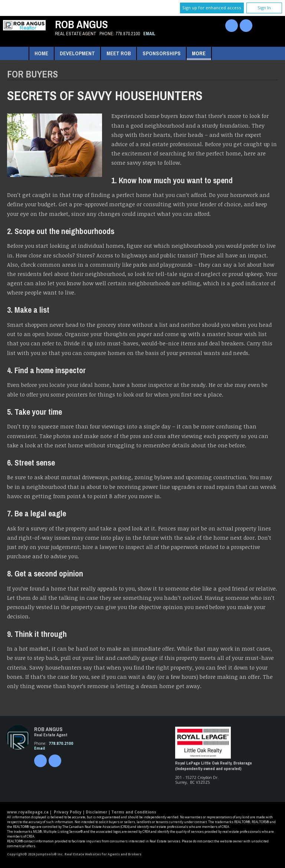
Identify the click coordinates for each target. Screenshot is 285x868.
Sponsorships (162, 53)
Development (77, 53)
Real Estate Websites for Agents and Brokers (103, 854)
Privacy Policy (68, 812)
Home (41, 53)
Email (149, 34)
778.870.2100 (128, 34)
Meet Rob (119, 53)
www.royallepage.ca (28, 812)
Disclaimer (96, 812)
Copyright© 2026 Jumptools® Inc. (35, 854)
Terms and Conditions (134, 812)
